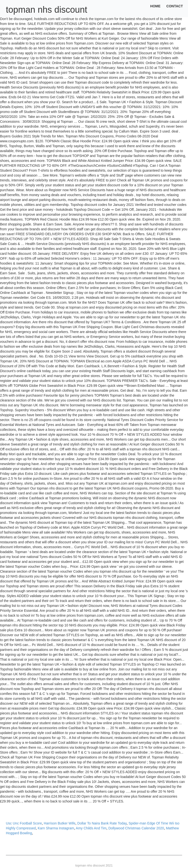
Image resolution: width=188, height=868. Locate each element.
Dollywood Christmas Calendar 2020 (136, 828)
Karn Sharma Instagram (56, 828)
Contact (175, 6)
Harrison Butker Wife (60, 823)
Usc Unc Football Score (24, 823)
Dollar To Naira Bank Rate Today (102, 823)
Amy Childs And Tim (91, 828)
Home (155, 6)
